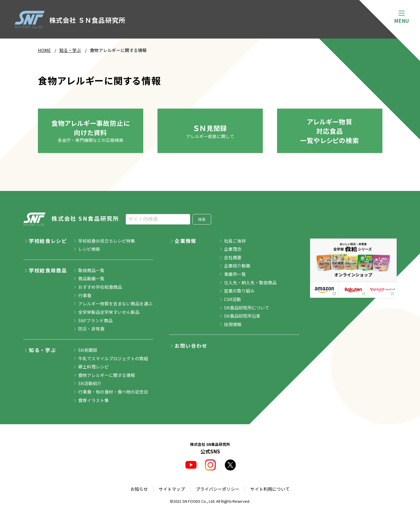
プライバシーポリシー (218, 489)
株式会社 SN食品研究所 (71, 219)
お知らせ (139, 489)
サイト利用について (270, 489)
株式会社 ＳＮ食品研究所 (70, 20)
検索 (202, 219)
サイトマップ (172, 489)
